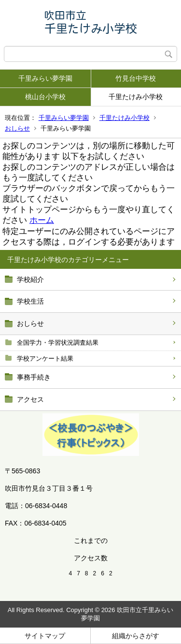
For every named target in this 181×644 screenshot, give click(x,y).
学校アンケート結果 (45, 359)
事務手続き (34, 377)
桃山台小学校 (45, 97)
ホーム (42, 220)
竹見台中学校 (136, 78)
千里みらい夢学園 (45, 78)
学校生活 (30, 301)
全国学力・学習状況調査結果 (58, 343)
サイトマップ (45, 636)
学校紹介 (30, 279)
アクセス (30, 399)
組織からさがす (136, 636)
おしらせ (17, 128)
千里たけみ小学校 (136, 97)
